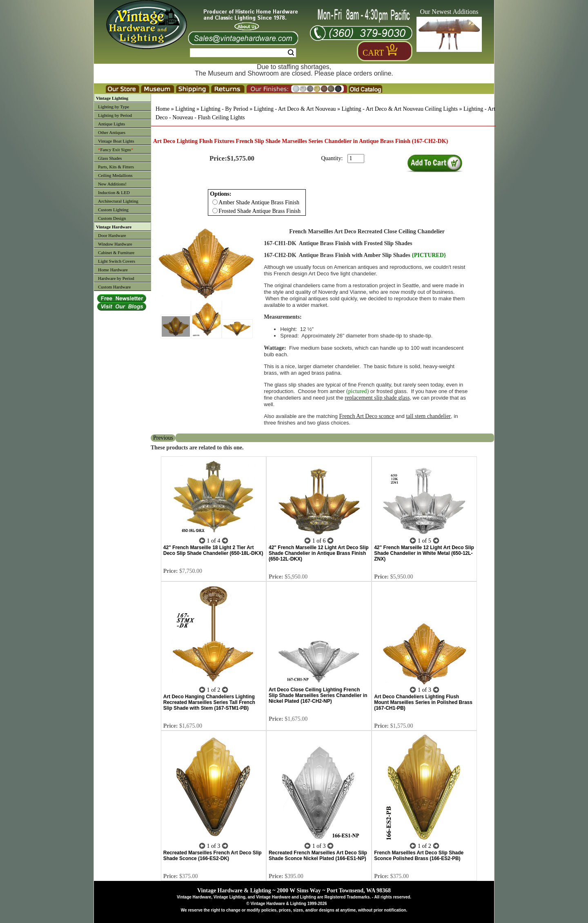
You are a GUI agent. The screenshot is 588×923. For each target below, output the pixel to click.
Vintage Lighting (112, 98)
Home (163, 109)
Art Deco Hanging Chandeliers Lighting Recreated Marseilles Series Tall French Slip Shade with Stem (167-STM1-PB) (209, 702)
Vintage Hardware (114, 227)
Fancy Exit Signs (116, 150)
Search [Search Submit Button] (291, 53)
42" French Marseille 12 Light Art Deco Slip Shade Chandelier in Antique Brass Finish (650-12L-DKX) (319, 553)
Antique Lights (111, 124)
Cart (373, 53)
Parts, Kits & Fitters (116, 167)
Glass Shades (110, 158)
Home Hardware (113, 270)
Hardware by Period (116, 278)
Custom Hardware (114, 287)
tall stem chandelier (428, 416)
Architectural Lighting (118, 201)
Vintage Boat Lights (116, 141)
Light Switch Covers (117, 261)
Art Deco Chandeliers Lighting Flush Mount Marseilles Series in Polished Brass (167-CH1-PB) (423, 702)
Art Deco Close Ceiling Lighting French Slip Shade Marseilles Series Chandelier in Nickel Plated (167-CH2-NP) (318, 695)
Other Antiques (112, 132)
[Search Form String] (243, 53)
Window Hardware (115, 244)
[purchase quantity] (356, 159)
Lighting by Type (114, 107)
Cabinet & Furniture (116, 253)
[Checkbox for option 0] (215, 202)
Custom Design (112, 218)
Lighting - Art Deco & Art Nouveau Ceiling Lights (400, 109)
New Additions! (112, 184)
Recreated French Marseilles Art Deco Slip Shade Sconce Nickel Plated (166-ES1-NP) (318, 856)
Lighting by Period (115, 115)
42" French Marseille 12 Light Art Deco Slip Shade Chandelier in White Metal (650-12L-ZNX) (424, 553)
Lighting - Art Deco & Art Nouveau (295, 109)
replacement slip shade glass (377, 398)
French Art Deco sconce (367, 416)
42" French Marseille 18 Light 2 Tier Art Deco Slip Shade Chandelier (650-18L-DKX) (213, 550)
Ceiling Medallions (115, 175)
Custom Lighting (113, 210)
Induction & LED (114, 192)
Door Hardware (112, 235)
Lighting (185, 109)
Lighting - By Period (224, 109)
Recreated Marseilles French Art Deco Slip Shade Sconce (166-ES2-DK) (213, 856)
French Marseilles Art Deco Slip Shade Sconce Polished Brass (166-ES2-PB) (419, 856)
